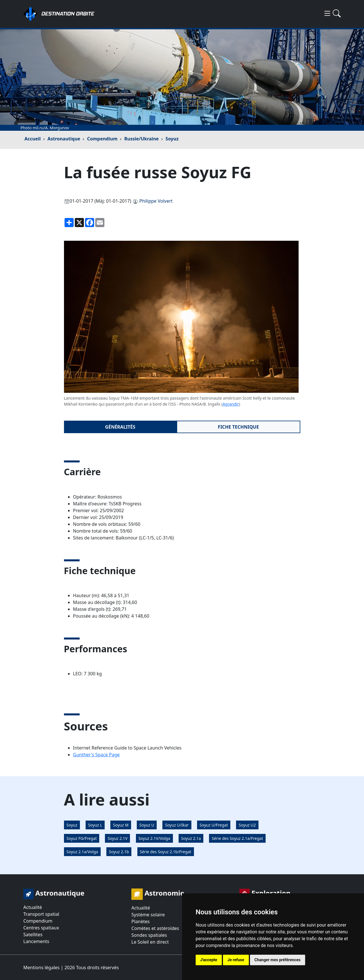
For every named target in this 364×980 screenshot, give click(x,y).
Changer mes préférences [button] (278, 960)
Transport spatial (41, 914)
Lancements (36, 941)
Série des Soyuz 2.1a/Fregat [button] (237, 838)
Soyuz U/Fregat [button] (214, 825)
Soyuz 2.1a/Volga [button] (82, 852)
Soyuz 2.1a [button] (191, 838)
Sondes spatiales (149, 935)
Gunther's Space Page (96, 755)
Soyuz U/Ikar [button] (177, 825)
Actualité (33, 907)
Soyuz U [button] (147, 825)
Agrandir (231, 404)
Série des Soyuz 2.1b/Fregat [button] (166, 852)
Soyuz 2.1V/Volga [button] (154, 838)
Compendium (102, 139)
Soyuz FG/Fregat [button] (82, 838)
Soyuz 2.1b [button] (119, 852)
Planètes (140, 921)
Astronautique (64, 139)
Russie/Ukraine (141, 139)
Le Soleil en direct (150, 942)
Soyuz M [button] (121, 825)
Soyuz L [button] (95, 825)
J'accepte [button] (209, 960)
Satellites (33, 935)
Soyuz (172, 139)
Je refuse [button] (236, 960)
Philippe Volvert (156, 201)
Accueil (33, 139)
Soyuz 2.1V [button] (117, 838)
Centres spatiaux (41, 928)
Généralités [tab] (120, 427)
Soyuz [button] (72, 825)
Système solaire (148, 915)
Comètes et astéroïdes (155, 928)
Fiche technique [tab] (238, 427)
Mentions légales (42, 967)
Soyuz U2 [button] (247, 825)
